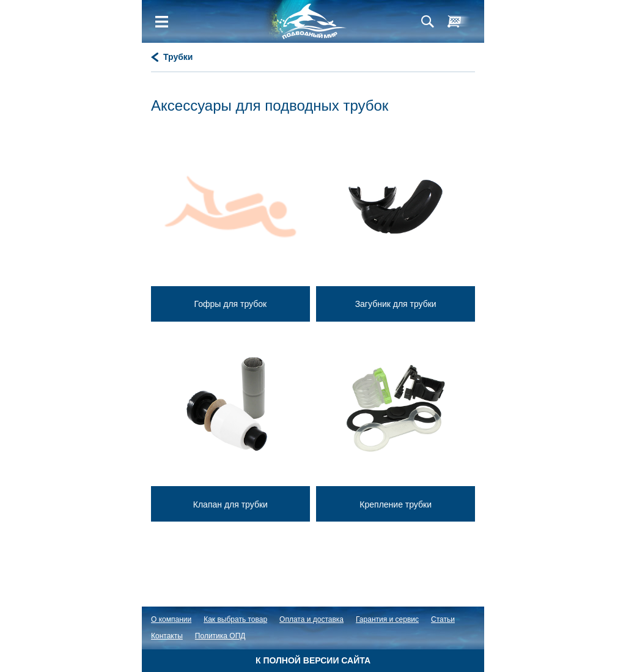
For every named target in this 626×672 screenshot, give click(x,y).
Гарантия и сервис (387, 619)
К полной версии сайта (313, 660)
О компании (171, 619)
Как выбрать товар (235, 619)
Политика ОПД (220, 636)
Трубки (178, 57)
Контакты (167, 636)
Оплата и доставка (311, 619)
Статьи (443, 619)
